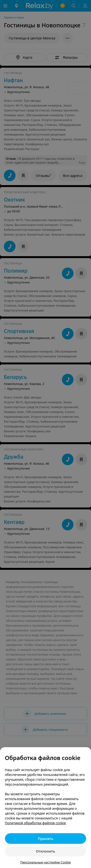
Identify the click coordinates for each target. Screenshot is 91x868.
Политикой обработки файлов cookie (35, 823)
